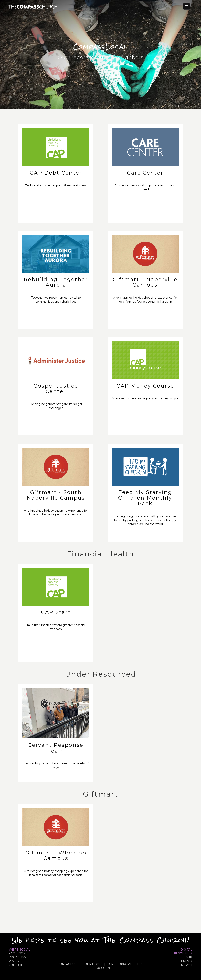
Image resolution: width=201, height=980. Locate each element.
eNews (187, 961)
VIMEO (14, 961)
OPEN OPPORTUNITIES (126, 964)
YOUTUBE (16, 965)
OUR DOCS (93, 964)
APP (189, 957)
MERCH (187, 965)
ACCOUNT (104, 968)
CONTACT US (67, 964)
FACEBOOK (17, 953)
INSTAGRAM (18, 957)
